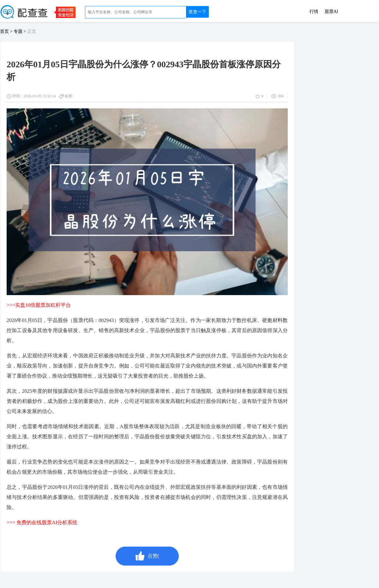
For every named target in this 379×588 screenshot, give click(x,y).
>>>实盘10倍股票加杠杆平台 (39, 305)
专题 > (20, 31)
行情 (314, 12)
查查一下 (197, 12)
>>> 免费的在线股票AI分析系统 (42, 522)
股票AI (331, 12)
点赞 (147, 556)
